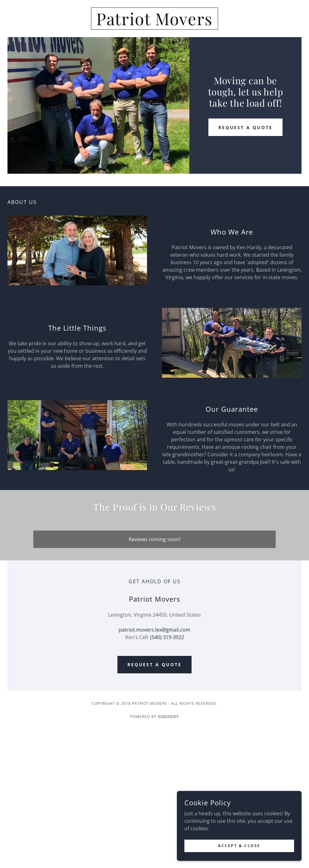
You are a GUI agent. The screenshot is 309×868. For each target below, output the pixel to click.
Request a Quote (246, 127)
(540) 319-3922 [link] (167, 637)
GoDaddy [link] (168, 717)
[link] (154, 23)
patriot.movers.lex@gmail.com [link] (154, 630)
